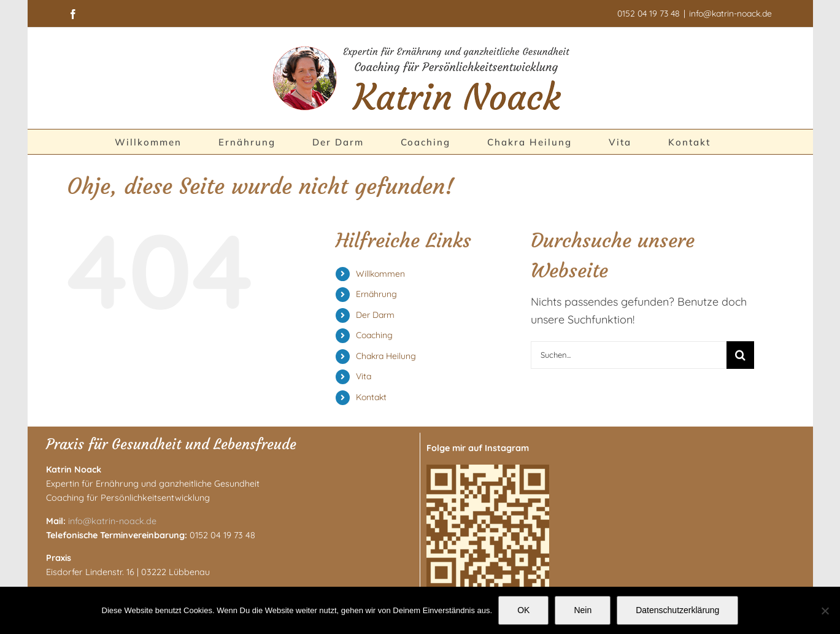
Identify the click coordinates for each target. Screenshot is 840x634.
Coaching (374, 335)
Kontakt (371, 397)
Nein (583, 610)
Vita (364, 376)
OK (523, 610)
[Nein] (825, 611)
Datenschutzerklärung (677, 610)
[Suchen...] (629, 355)
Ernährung (376, 294)
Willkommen (380, 274)
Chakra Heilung (386, 356)
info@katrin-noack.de (730, 14)
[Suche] (740, 355)
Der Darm (375, 315)
